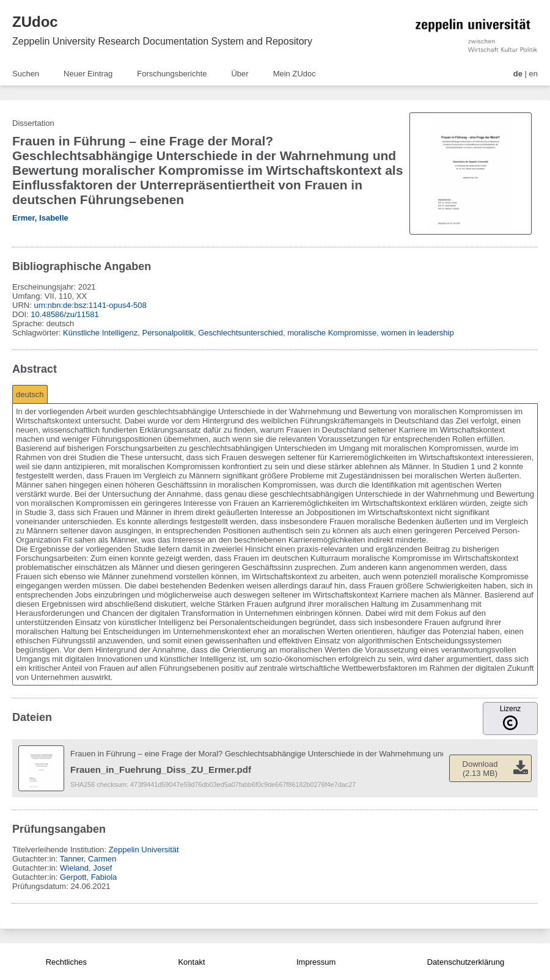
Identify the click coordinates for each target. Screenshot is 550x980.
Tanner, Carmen (88, 859)
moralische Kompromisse (332, 333)
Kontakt (191, 962)
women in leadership (417, 333)
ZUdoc (35, 22)
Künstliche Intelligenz (100, 333)
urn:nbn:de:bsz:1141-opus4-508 (90, 305)
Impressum (316, 962)
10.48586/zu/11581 (64, 314)
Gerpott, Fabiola (88, 877)
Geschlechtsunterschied (240, 333)
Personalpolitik (168, 333)
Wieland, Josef (86, 868)
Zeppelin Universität (144, 850)
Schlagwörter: (38, 333)
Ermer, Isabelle (40, 218)
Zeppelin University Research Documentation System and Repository (162, 41)
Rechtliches (66, 962)
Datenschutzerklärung (466, 962)
